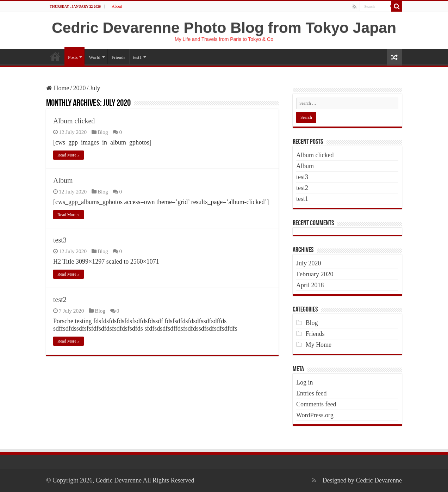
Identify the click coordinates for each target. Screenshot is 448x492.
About (117, 6)
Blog (103, 132)
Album (63, 180)
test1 (138, 57)
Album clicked (74, 121)
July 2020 (309, 263)
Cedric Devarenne (379, 480)
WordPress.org (315, 415)
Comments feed (316, 404)
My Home (319, 345)
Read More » (69, 155)
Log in (305, 382)
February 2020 (315, 274)
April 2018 (310, 285)
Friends (119, 57)
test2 (60, 300)
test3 (60, 240)
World (94, 57)
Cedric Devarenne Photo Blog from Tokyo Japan (224, 27)
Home (55, 56)
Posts (73, 57)
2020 (80, 88)
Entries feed (311, 393)
